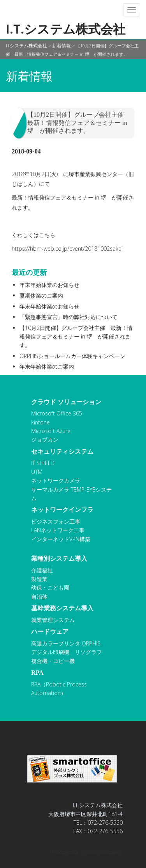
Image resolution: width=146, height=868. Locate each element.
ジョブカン (45, 439)
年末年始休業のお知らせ (49, 285)
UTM (37, 472)
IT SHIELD (43, 463)
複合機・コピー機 (53, 661)
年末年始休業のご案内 (47, 366)
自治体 (39, 596)
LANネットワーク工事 (58, 530)
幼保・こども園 (50, 587)
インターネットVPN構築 (61, 539)
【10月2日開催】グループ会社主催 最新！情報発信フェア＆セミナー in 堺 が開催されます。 (76, 337)
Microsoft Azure (51, 431)
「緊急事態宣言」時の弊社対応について (69, 317)
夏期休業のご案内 (41, 295)
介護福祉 (42, 570)
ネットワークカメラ (56, 480)
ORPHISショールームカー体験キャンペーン (72, 356)
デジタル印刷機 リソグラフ (67, 652)
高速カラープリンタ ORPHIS (66, 643)
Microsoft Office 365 (57, 413)
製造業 (39, 579)
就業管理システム (53, 620)
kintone (40, 422)
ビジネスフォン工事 (56, 521)
